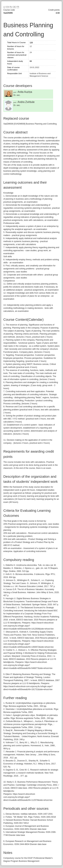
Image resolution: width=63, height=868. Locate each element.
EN (8, 7)
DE (15, 7)
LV (5, 7)
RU (11, 7)
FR (18, 7)
